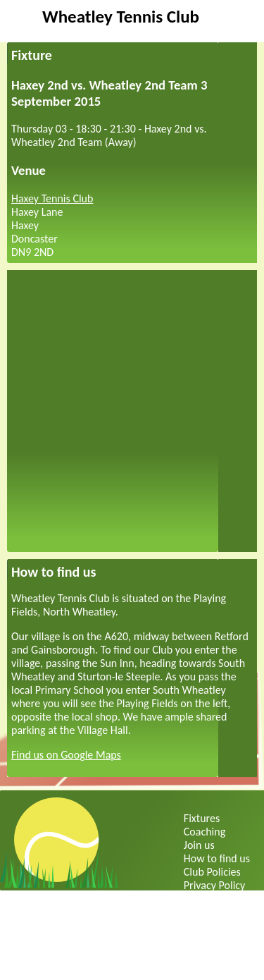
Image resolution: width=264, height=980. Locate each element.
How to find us (217, 858)
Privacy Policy (215, 885)
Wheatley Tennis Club (121, 17)
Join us (199, 845)
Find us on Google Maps (66, 755)
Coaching (205, 832)
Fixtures (202, 818)
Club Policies (212, 872)
